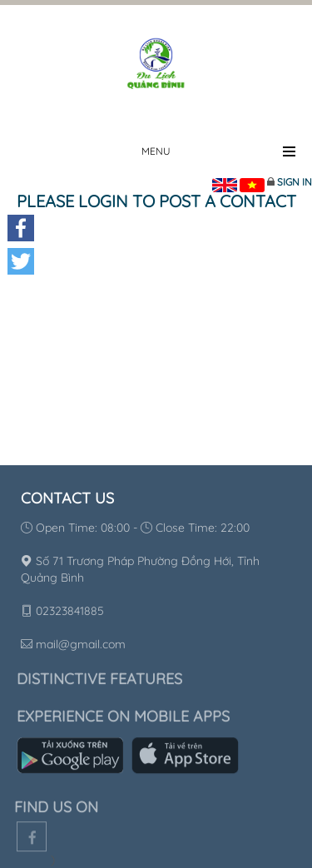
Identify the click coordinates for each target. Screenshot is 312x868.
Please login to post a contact (156, 201)
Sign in (295, 182)
